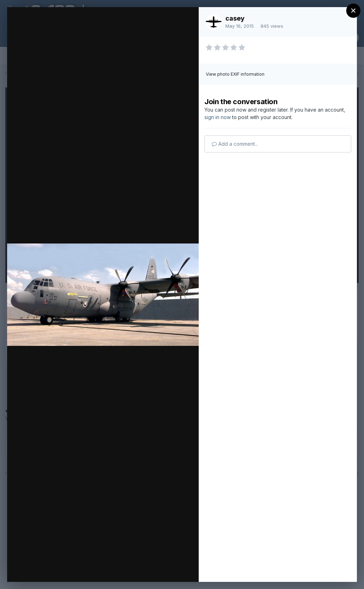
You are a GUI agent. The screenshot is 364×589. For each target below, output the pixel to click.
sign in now (218, 117)
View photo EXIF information (235, 74)
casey (235, 18)
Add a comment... (235, 144)
